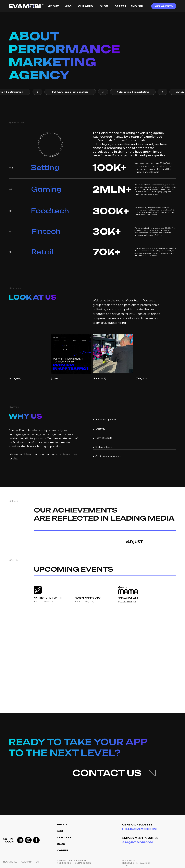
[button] (164, 6)
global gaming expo (88, 598)
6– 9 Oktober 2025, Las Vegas (86, 602)
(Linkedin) (57, 378)
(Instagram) (15, 378)
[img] (80, 541)
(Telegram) (142, 378)
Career (63, 850)
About (62, 824)
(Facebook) (100, 378)
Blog (61, 844)
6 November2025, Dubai (127, 602)
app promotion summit (48, 598)
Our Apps (64, 837)
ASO (60, 831)
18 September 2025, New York (45, 602)
